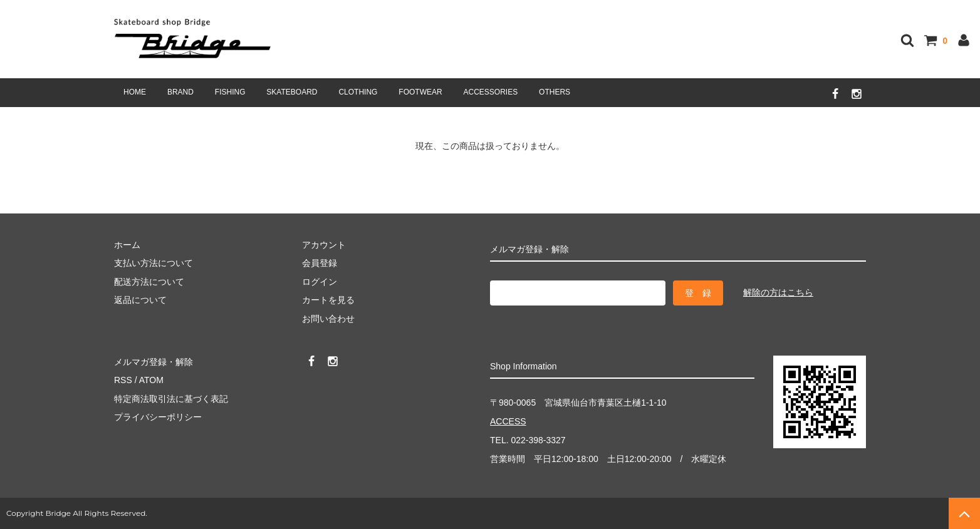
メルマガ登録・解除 (154, 362)
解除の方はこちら (778, 292)
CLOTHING (358, 92)
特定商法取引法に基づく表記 (171, 399)
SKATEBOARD (292, 92)
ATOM (151, 380)
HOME (135, 92)
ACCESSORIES (491, 92)
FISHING (230, 92)
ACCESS (508, 421)
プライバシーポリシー (158, 417)
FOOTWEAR (420, 92)
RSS (123, 380)
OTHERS (555, 92)
